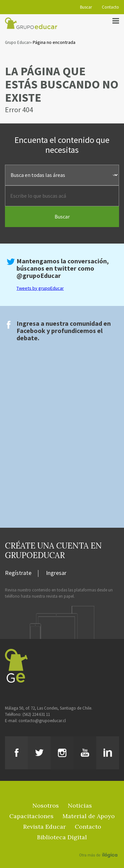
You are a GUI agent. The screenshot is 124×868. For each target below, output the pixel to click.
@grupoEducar (39, 275)
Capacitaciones (31, 816)
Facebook (31, 331)
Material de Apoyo (89, 816)
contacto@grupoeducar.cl (42, 721)
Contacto (110, 7)
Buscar (86, 7)
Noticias (80, 805)
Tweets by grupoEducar (40, 288)
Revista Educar (44, 827)
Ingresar (56, 573)
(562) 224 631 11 (36, 714)
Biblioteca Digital (62, 837)
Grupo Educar (17, 42)
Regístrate (18, 573)
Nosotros (46, 805)
